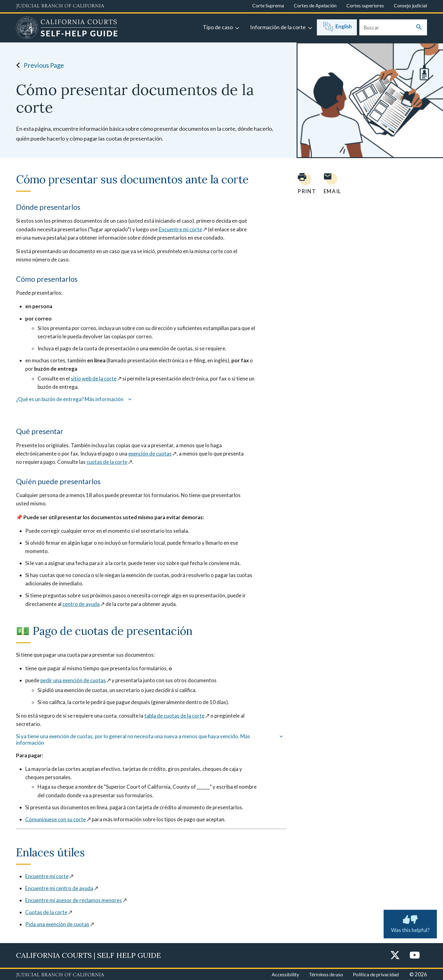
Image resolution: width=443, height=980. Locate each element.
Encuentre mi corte (180, 229)
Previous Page (38, 65)
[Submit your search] (419, 28)
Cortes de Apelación (315, 5)
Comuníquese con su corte (56, 819)
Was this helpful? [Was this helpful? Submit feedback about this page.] (410, 923)
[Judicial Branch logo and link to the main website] (60, 6)
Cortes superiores (365, 5)
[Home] (67, 29)
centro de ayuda (81, 604)
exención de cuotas (150, 454)
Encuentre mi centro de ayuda (59, 888)
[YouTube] (415, 956)
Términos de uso (326, 974)
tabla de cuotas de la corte (174, 716)
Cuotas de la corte (46, 912)
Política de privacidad (376, 974)
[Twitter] (395, 956)
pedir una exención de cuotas (73, 680)
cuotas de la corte (107, 462)
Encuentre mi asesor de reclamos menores (74, 900)
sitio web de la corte (94, 378)
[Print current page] (303, 183)
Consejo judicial (410, 5)
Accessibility (285, 974)
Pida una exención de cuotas (57, 924)
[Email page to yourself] (331, 183)
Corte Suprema (268, 5)
